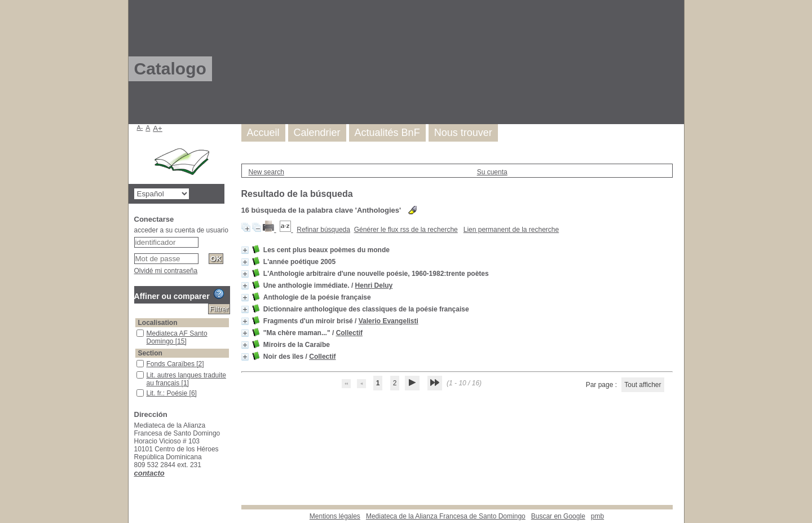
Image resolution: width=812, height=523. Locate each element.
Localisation (158, 323)
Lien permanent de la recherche (511, 230)
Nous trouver (463, 133)
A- (140, 128)
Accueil (263, 133)
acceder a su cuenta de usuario (181, 230)
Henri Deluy (374, 285)
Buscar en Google (558, 516)
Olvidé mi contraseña (166, 271)
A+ (158, 128)
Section (150, 353)
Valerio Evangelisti (389, 321)
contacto (149, 473)
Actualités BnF (387, 133)
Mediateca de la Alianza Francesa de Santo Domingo (446, 516)
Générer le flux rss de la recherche (406, 230)
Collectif (349, 333)
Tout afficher (643, 385)
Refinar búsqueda (323, 230)
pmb (597, 516)
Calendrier (317, 133)
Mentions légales (335, 516)
